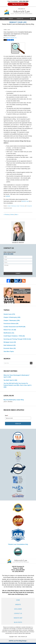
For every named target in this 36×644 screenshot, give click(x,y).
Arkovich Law (25, 201)
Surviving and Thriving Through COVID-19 (17, 339)
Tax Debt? (7, 381)
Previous (7, 215)
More (33, 19)
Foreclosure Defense (11, 324)
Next (17, 215)
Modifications (9, 333)
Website (11, 19)
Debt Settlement (10, 346)
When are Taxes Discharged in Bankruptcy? (17, 376)
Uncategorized (29, 206)
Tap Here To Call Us (18, 4)
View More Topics (9, 352)
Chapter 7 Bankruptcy (21, 206)
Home (4, 19)
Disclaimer (18, 610)
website (8, 196)
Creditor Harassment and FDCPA (15, 327)
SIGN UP (18, 424)
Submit (18, 274)
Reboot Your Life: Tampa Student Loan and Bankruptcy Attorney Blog (18, 12)
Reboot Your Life (10, 330)
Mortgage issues (10, 343)
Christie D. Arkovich (18, 232)
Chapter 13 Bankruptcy (12, 206)
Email (7, 416)
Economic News (10, 349)
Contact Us (21, 19)
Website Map (18, 619)
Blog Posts (18, 623)
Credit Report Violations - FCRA (14, 336)
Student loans (9, 314)
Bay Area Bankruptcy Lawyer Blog (14, 400)
